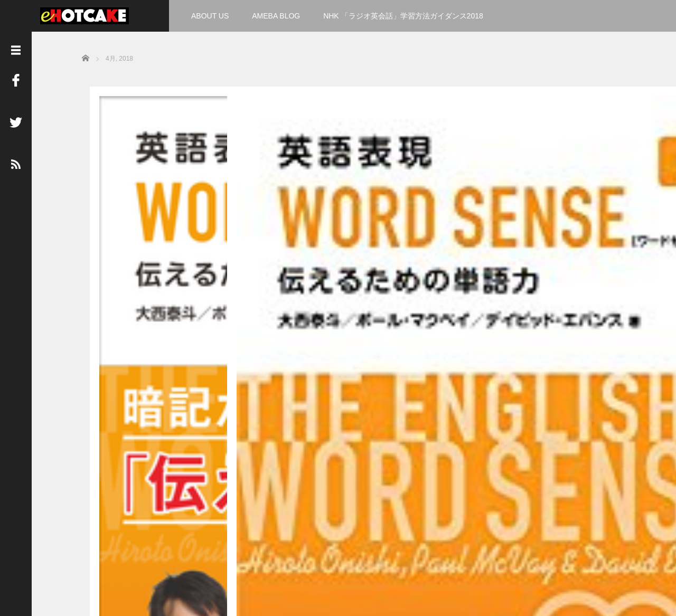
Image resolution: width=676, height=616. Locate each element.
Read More (182, 390)
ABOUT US (210, 16)
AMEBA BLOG (276, 16)
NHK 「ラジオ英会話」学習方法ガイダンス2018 (403, 16)
